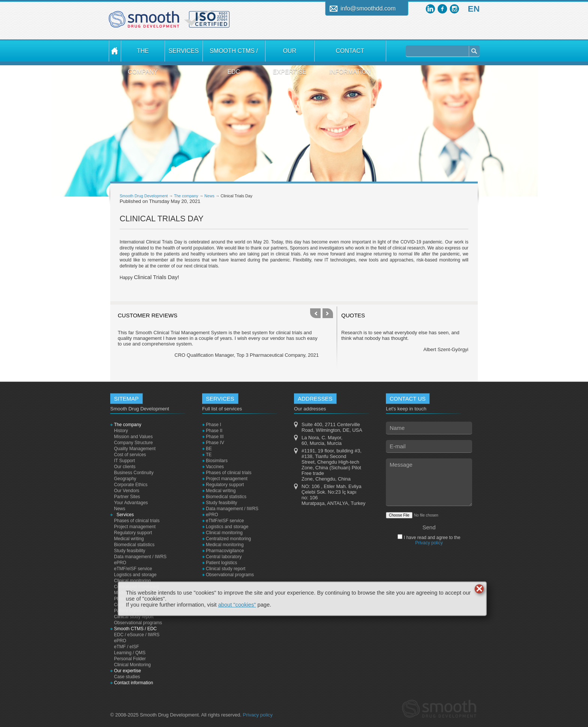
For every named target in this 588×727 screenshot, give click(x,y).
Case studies (127, 677)
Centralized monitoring (228, 539)
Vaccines (215, 467)
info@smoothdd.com (368, 8)
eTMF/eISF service (133, 569)
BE (209, 449)
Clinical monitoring (132, 581)
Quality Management (135, 449)
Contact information (350, 55)
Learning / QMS (130, 653)
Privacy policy (429, 543)
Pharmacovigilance (225, 551)
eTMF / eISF (127, 647)
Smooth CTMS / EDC (234, 55)
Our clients (125, 467)
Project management (135, 527)
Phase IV (215, 443)
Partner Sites (127, 497)
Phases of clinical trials (137, 521)
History (121, 431)
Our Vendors (127, 491)
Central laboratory (224, 557)
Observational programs (138, 623)
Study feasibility (130, 551)
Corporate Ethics (131, 485)
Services (183, 51)
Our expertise (289, 55)
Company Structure (133, 443)
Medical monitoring (225, 545)
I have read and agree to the (431, 540)
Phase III (215, 437)
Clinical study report (134, 617)
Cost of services (130, 455)
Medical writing (129, 539)
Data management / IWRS (140, 557)
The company (143, 55)
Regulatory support (133, 533)
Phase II (214, 431)
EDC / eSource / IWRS (137, 635)
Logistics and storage (135, 575)
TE (209, 455)
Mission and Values (133, 437)
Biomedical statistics (134, 545)
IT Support (124, 461)
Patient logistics (221, 563)
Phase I (214, 425)
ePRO (120, 563)
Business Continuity (134, 473)
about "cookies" (237, 605)
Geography (125, 479)
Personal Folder (130, 659)
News (209, 196)
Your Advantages (131, 503)
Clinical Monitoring (132, 665)
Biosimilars (217, 461)
